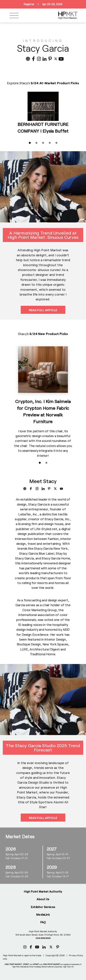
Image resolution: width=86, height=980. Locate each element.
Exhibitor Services (43, 907)
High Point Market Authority (43, 891)
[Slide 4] (50, 143)
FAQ (43, 922)
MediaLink (43, 915)
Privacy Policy (76, 955)
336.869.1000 (43, 938)
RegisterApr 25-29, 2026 (43, 4)
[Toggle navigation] (14, 16)
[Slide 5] (56, 143)
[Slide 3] (43, 143)
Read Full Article (43, 310)
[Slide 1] (30, 143)
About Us (43, 899)
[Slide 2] (36, 143)
